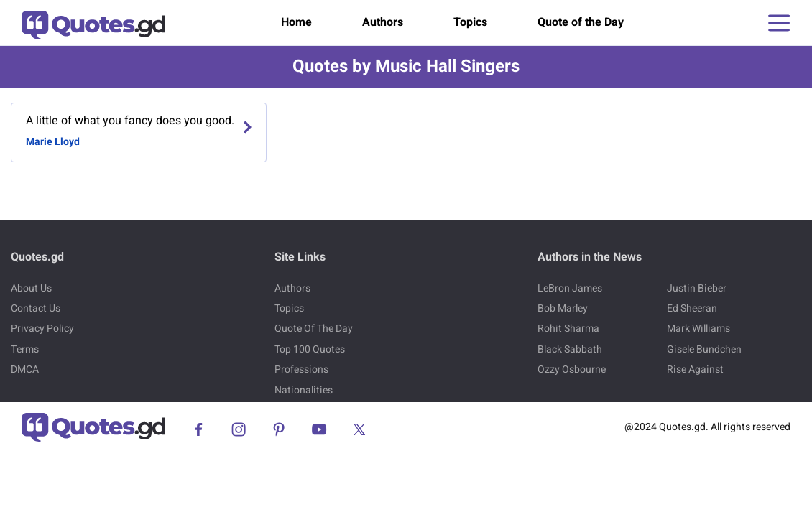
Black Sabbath (570, 349)
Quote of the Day (581, 22)
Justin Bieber (697, 288)
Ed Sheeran (692, 308)
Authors (383, 22)
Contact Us (36, 308)
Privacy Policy (42, 329)
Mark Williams (698, 329)
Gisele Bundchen (704, 349)
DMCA (25, 369)
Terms (25, 349)
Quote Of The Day (314, 329)
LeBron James (570, 288)
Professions (301, 369)
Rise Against (695, 369)
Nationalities (304, 390)
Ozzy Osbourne (572, 369)
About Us (31, 288)
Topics (470, 22)
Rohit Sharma (568, 329)
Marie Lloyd (53, 142)
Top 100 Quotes (310, 349)
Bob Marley (563, 308)
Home (296, 22)
